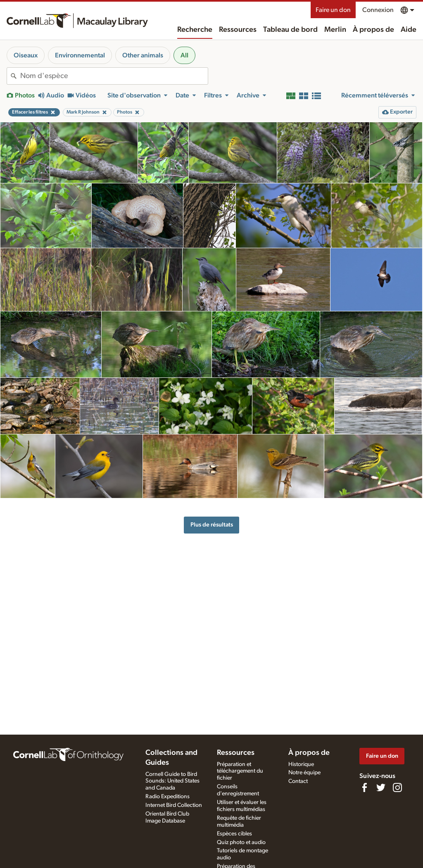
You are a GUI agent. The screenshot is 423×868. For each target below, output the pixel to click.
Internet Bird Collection (174, 805)
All (184, 55)
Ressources (238, 30)
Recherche (195, 30)
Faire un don (333, 10)
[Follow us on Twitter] (381, 787)
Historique (301, 764)
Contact (298, 781)
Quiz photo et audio (241, 842)
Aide (409, 30)
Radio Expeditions (168, 797)
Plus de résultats (212, 525)
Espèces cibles (234, 834)
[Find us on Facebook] (364, 787)
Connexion (378, 10)
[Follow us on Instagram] (397, 787)
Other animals (143, 55)
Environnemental (80, 55)
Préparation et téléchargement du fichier (240, 771)
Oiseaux (26, 55)
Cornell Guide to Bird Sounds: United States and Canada (172, 781)
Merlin (335, 30)
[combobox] (114, 76)
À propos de (373, 30)
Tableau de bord (290, 30)
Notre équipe (304, 773)
